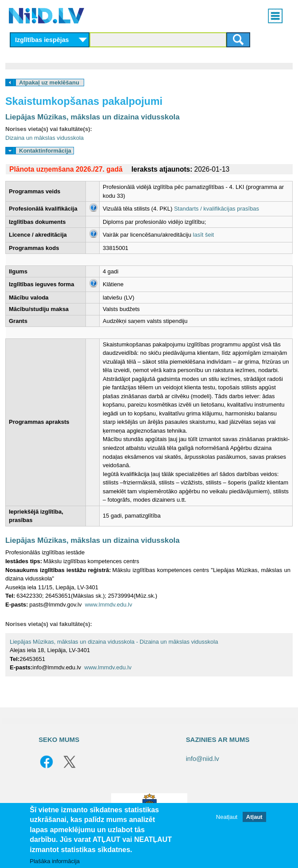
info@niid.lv (203, 759)
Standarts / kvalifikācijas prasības (217, 209)
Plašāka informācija (55, 861)
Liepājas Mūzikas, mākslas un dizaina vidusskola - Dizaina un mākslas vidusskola (114, 642)
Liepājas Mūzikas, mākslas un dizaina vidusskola (93, 117)
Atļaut (254, 817)
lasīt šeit (204, 235)
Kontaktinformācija (45, 151)
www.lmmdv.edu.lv (109, 605)
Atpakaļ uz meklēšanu (49, 83)
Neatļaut (227, 817)
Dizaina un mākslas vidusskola (45, 138)
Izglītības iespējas (42, 40)
